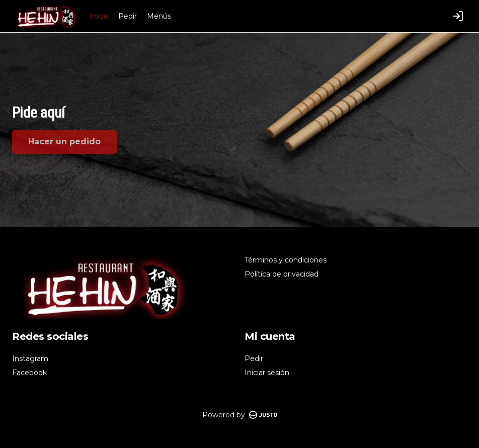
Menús (159, 16)
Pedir (128, 16)
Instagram (30, 359)
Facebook (29, 373)
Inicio (99, 16)
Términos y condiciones (286, 260)
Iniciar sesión (267, 373)
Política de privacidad (282, 274)
